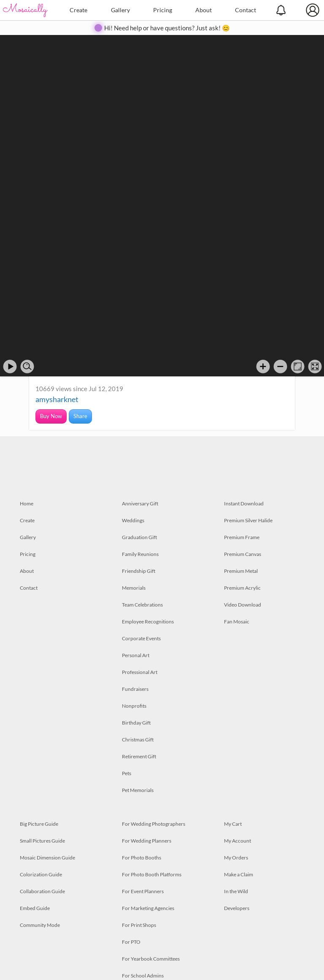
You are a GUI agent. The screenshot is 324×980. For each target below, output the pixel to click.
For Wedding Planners (147, 841)
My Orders (236, 858)
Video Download (243, 605)
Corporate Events (141, 638)
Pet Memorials (138, 790)
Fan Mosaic (237, 622)
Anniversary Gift (140, 503)
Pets (127, 773)
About (204, 10)
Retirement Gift (139, 756)
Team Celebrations (142, 605)
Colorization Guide (41, 874)
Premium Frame (242, 537)
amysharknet (57, 399)
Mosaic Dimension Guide (47, 858)
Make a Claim (239, 874)
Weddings (133, 520)
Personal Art (136, 655)
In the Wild (236, 891)
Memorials (134, 588)
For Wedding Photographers (154, 824)
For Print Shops (139, 925)
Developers (237, 908)
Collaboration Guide (42, 891)
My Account (238, 841)
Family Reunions (140, 554)
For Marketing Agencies (148, 908)
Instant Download (244, 503)
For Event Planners (143, 891)
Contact (246, 10)
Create (78, 10)
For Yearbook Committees (151, 959)
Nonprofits (134, 706)
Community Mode (40, 925)
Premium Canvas (243, 554)
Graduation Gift (139, 537)
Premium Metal (241, 571)
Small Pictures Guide (42, 841)
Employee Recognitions (148, 622)
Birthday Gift (136, 723)
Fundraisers (135, 689)
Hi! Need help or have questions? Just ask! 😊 (167, 28)
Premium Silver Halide (248, 520)
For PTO (131, 942)
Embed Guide (35, 908)
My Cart (233, 824)
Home (27, 503)
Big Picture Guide (39, 824)
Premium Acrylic (242, 588)
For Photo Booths (142, 858)
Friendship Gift (139, 571)
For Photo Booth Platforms (152, 874)
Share (80, 416)
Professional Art (140, 672)
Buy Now (51, 416)
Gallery (120, 10)
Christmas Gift (138, 740)
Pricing (163, 10)
